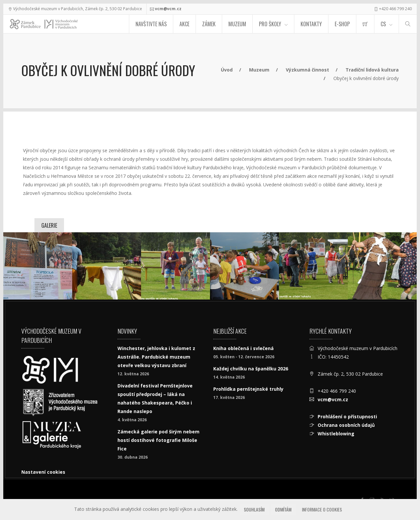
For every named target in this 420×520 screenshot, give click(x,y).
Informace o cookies (322, 509)
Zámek (209, 24)
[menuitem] (365, 24)
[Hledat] (408, 24)
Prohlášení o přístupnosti (347, 416)
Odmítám (283, 509)
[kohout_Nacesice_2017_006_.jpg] (382, 266)
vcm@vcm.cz (168, 9)
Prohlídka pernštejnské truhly (248, 389)
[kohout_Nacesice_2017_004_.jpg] (244, 266)
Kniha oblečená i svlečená (243, 348)
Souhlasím (254, 509)
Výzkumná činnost (307, 70)
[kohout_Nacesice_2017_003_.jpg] (176, 266)
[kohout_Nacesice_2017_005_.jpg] (313, 266)
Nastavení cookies (43, 472)
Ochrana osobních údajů (346, 425)
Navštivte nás (151, 24)
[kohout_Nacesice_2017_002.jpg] (107, 266)
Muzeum (237, 24)
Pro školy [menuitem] (270, 24)
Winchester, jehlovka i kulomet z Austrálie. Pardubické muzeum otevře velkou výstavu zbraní (156, 357)
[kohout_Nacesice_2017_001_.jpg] (38, 266)
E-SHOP (342, 24)
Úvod (227, 70)
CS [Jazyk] (383, 24)
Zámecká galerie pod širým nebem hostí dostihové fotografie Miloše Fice (158, 440)
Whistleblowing (336, 434)
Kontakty (311, 24)
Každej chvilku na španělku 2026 (251, 369)
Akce (184, 24)
